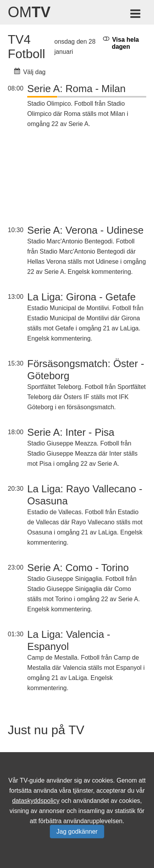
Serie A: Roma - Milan (76, 89)
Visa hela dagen (121, 43)
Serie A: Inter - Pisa (71, 432)
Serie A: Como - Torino (78, 568)
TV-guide (32, 780)
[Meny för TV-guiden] (136, 15)
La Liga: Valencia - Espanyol (69, 640)
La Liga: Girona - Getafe (81, 297)
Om (29, 12)
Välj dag (30, 72)
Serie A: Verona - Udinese (85, 230)
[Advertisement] (87, 178)
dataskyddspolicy (36, 801)
